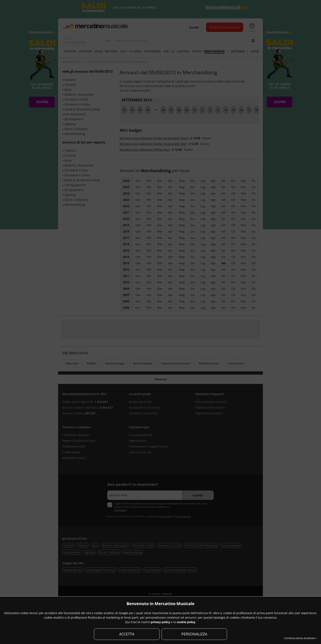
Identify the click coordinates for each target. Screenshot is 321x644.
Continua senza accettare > (301, 638)
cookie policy (186, 622)
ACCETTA (127, 634)
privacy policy (160, 622)
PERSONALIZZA (194, 634)
